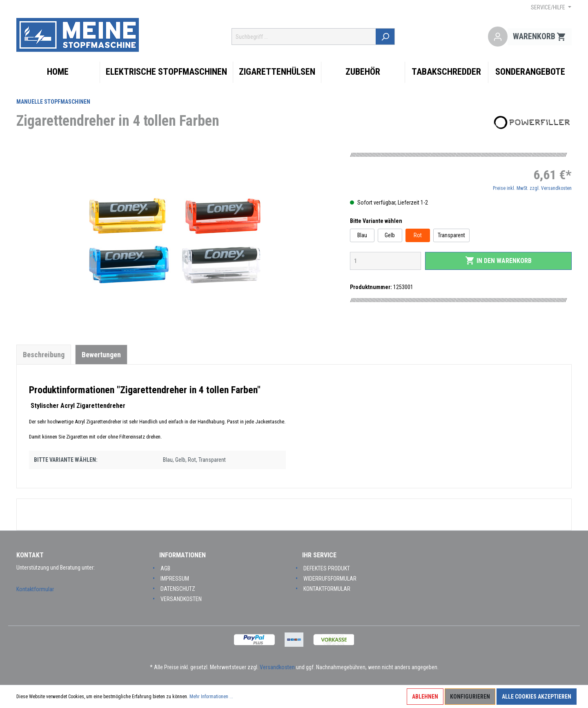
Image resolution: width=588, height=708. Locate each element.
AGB (165, 568)
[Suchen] (386, 37)
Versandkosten (181, 599)
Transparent (451, 235)
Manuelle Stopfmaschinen (53, 102)
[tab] (44, 354)
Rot (418, 235)
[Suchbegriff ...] (304, 37)
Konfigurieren (470, 697)
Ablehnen (425, 697)
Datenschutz (178, 589)
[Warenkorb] (540, 37)
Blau (362, 235)
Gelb (390, 235)
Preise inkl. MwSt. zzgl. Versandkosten (532, 188)
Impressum (175, 579)
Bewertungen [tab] (101, 355)
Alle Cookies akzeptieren (537, 697)
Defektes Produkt (327, 568)
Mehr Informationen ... (211, 697)
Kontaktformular (35, 589)
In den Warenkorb (498, 260)
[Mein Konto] (498, 37)
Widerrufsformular (330, 579)
